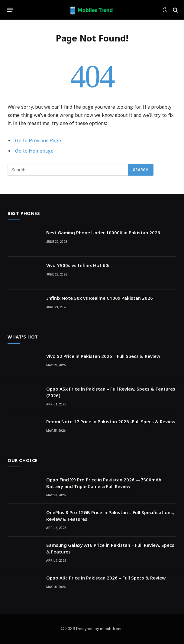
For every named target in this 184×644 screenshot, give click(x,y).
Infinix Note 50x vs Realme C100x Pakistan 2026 (100, 298)
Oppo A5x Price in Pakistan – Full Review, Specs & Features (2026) (111, 392)
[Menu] (10, 10)
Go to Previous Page (38, 141)
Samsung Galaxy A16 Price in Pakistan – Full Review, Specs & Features (110, 548)
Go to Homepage (34, 151)
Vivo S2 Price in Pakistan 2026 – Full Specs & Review (103, 356)
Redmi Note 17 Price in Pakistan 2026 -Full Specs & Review (111, 421)
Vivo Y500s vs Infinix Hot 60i (78, 265)
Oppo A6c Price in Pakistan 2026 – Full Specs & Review (106, 578)
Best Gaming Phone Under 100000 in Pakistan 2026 (103, 233)
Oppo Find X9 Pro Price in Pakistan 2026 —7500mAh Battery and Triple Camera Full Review (104, 483)
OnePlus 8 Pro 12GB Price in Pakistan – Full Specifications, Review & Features (110, 515)
